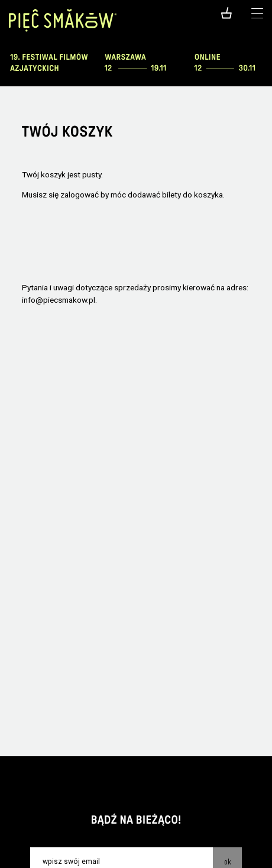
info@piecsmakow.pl (59, 300)
